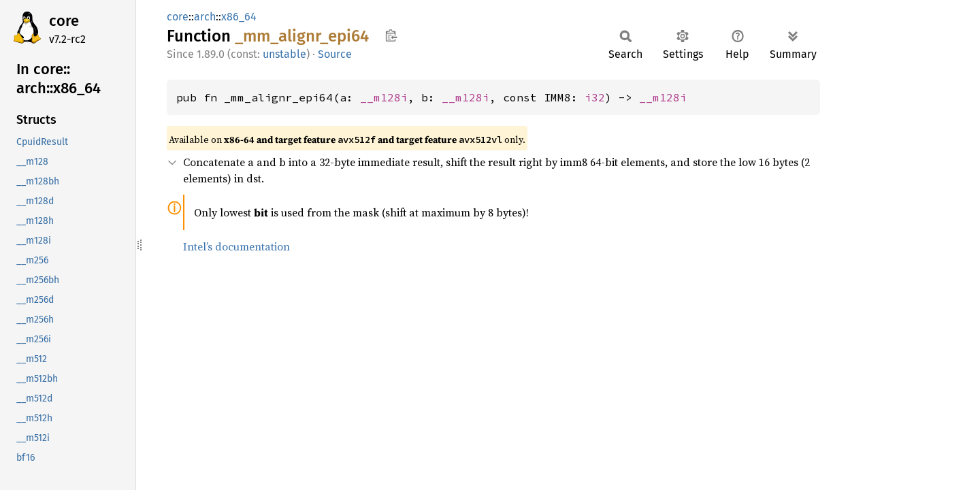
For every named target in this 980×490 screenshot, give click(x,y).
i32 (595, 97)
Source (335, 54)
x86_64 (239, 17)
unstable (284, 54)
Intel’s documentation (236, 246)
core (64, 21)
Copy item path (391, 35)
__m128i (384, 97)
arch (205, 17)
